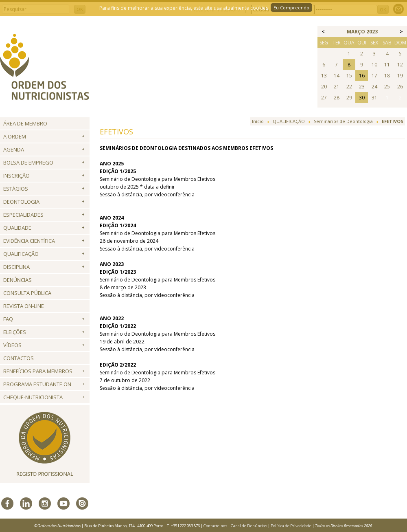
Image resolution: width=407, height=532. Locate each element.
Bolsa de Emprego (28, 163)
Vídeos (12, 345)
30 (362, 98)
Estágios (16, 189)
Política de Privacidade (291, 526)
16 (362, 76)
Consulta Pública (27, 293)
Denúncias (18, 280)
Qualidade (17, 228)
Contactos (19, 358)
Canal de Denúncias (249, 526)
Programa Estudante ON (37, 384)
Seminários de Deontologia (343, 121)
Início (258, 121)
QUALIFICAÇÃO (21, 254)
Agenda (14, 149)
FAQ (8, 319)
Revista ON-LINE (24, 306)
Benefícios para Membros (38, 371)
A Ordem (15, 136)
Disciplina (16, 267)
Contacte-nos (215, 526)
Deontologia (21, 202)
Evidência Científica (29, 241)
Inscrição (16, 176)
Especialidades (23, 215)
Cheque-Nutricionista (33, 397)
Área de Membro (25, 123)
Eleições (15, 332)
